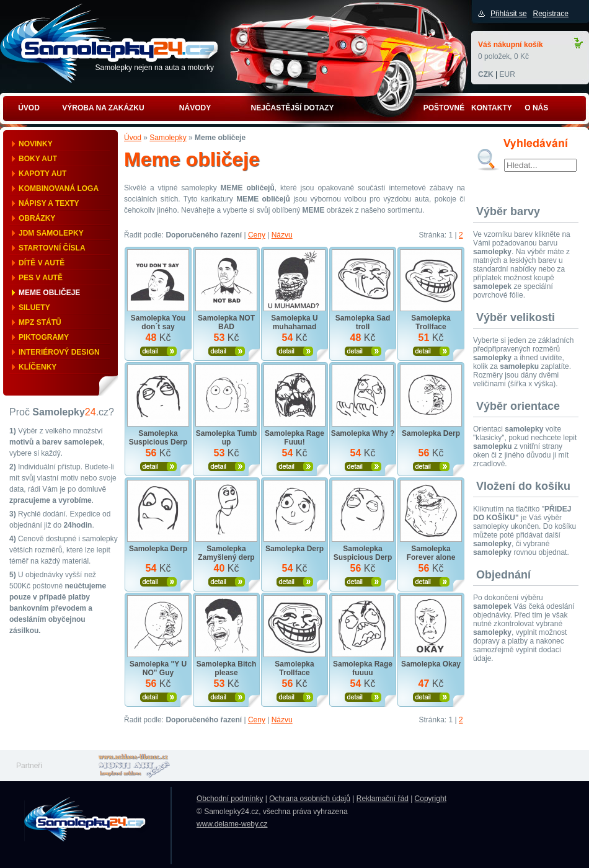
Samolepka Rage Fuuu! (294, 438)
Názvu (282, 235)
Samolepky (168, 138)
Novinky (36, 144)
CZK (486, 74)
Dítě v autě (42, 263)
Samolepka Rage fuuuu (363, 668)
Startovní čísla (52, 248)
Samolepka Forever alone (431, 553)
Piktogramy (44, 337)
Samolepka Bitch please (227, 668)
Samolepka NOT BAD (226, 322)
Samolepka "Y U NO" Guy (158, 668)
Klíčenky (38, 367)
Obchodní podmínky (230, 799)
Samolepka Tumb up (226, 438)
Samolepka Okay (431, 664)
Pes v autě (41, 278)
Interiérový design (59, 352)
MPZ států (40, 322)
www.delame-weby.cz (232, 824)
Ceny (257, 235)
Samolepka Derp (431, 433)
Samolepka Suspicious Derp (158, 438)
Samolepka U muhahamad (294, 322)
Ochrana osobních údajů (310, 799)
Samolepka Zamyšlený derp (226, 553)
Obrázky (37, 218)
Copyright (431, 799)
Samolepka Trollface (431, 322)
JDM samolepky (51, 233)
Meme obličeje (49, 293)
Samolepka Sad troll (363, 322)
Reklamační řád (383, 799)
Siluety (34, 308)
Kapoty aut (42, 174)
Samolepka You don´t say (158, 322)
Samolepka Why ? (363, 433)
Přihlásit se (509, 14)
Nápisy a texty (49, 203)
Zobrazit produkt (158, 351)
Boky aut (38, 159)
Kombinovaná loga (59, 188)
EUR (507, 74)
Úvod (133, 138)
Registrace (550, 14)
